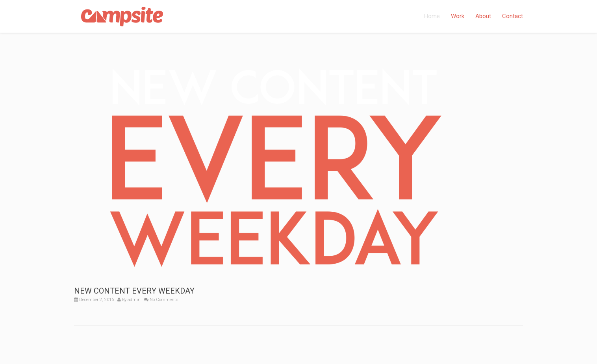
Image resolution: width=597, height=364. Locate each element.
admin (134, 300)
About (483, 16)
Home (432, 16)
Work (458, 16)
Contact (513, 16)
